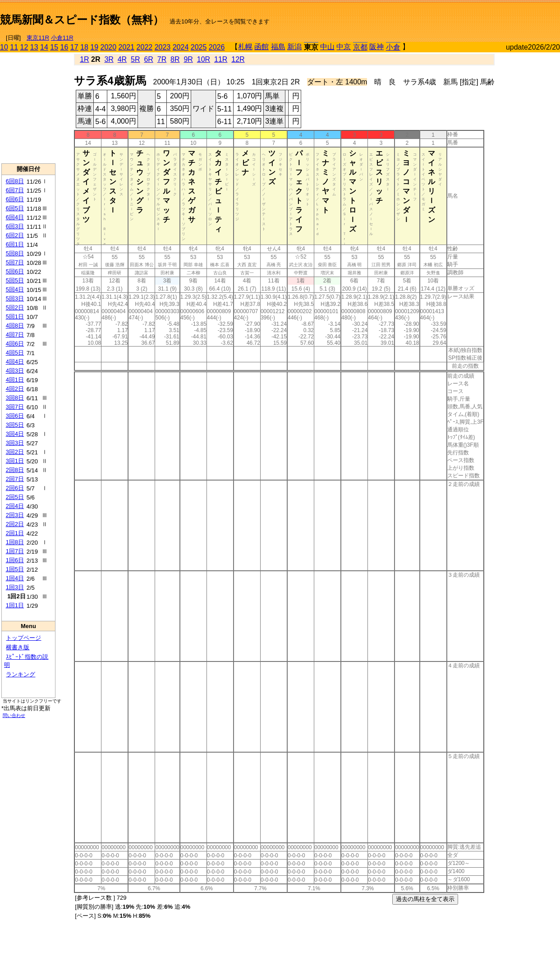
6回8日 (15, 181)
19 (94, 47)
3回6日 (15, 416)
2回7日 (15, 479)
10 (4, 47)
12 (24, 47)
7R (162, 59)
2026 (217, 47)
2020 (109, 47)
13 (34, 47)
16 (64, 47)
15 (54, 47)
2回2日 (15, 524)
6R (148, 59)
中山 (327, 47)
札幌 (245, 47)
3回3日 (15, 443)
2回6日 (15, 488)
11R (221, 59)
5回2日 (15, 307)
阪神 (376, 47)
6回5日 (15, 208)
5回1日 (15, 317)
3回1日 (15, 461)
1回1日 (15, 605)
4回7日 (15, 335)
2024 (181, 47)
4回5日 (15, 353)
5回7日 (15, 262)
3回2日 (15, 452)
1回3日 (15, 587)
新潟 (294, 47)
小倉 (393, 47)
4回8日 (15, 326)
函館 (262, 47)
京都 (360, 47)
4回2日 (15, 389)
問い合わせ (14, 715)
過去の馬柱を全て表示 (425, 899)
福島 (278, 47)
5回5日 (15, 280)
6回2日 (15, 235)
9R (188, 59)
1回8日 (15, 542)
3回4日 (15, 434)
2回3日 (15, 515)
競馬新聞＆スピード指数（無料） (82, 20)
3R (109, 59)
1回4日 (15, 578)
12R (238, 59)
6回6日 (15, 199)
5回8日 (15, 253)
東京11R (38, 38)
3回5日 (15, 425)
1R (84, 59)
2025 (199, 47)
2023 (163, 47)
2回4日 (15, 506)
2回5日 (15, 497)
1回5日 (15, 569)
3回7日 (15, 407)
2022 (145, 47)
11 (14, 47)
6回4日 (15, 217)
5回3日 (15, 298)
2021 (127, 47)
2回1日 (15, 533)
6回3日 (15, 226)
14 (44, 47)
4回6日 (15, 344)
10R (204, 59)
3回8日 (15, 398)
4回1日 (15, 380)
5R (135, 59)
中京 (344, 47)
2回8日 (15, 470)
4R (122, 59)
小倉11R (62, 38)
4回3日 (15, 371)
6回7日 (15, 190)
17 (74, 47)
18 (84, 47)
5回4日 (15, 289)
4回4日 (15, 362)
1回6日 (15, 560)
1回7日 (15, 551)
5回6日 (15, 271)
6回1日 (15, 244)
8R (175, 59)
